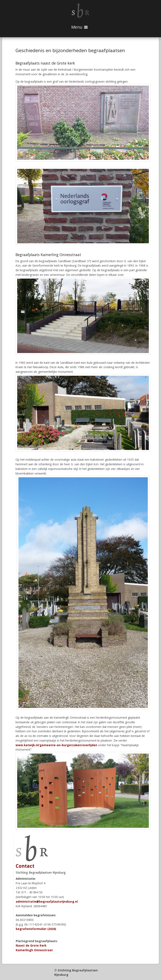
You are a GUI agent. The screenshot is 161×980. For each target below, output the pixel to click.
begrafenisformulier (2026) (36, 929)
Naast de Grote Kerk (31, 945)
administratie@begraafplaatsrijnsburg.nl (47, 901)
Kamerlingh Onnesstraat (34, 950)
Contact (25, 866)
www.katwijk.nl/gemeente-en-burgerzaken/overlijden (56, 745)
